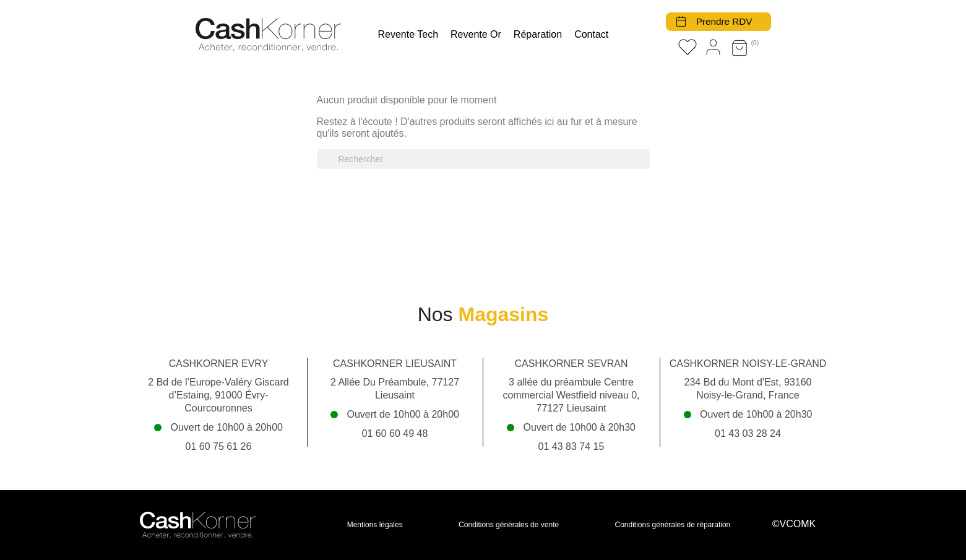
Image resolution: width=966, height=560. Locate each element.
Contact (591, 34)
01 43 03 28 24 (748, 433)
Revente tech (408, 34)
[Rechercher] (483, 159)
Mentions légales (375, 525)
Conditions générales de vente (509, 525)
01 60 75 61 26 (219, 446)
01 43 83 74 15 (571, 446)
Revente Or (476, 34)
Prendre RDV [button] (722, 21)
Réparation (538, 34)
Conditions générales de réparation (673, 525)
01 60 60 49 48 (395, 433)
